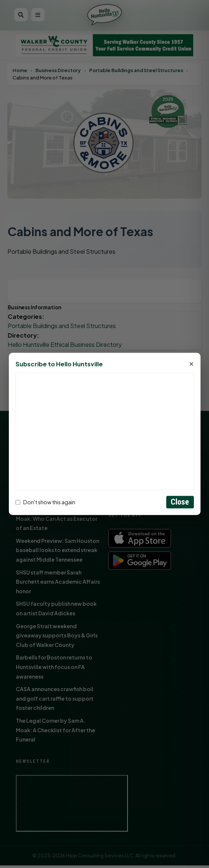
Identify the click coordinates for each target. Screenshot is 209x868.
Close (180, 502)
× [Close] (191, 364)
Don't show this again (45, 502)
